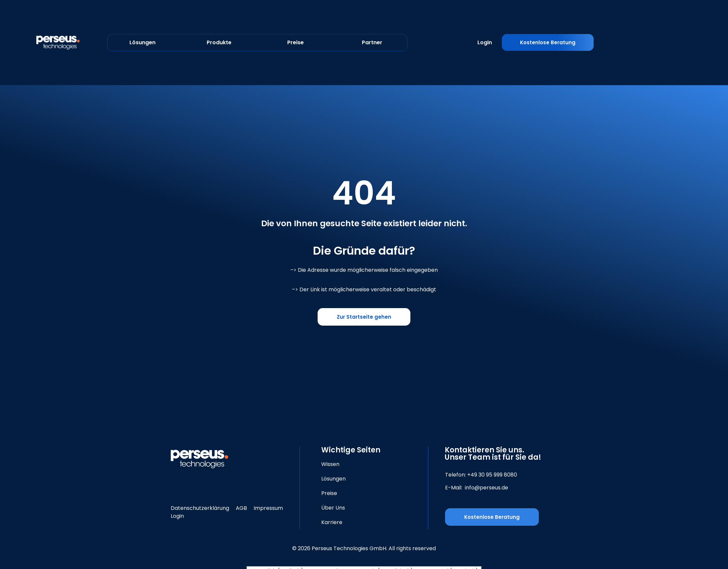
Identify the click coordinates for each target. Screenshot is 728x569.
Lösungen (142, 42)
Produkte (219, 42)
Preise (295, 42)
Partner (372, 42)
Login (485, 42)
